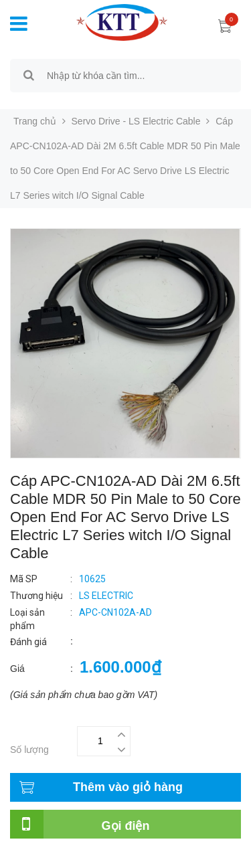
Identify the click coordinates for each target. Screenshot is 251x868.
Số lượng (29, 750)
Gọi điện (126, 826)
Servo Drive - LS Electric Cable (136, 121)
